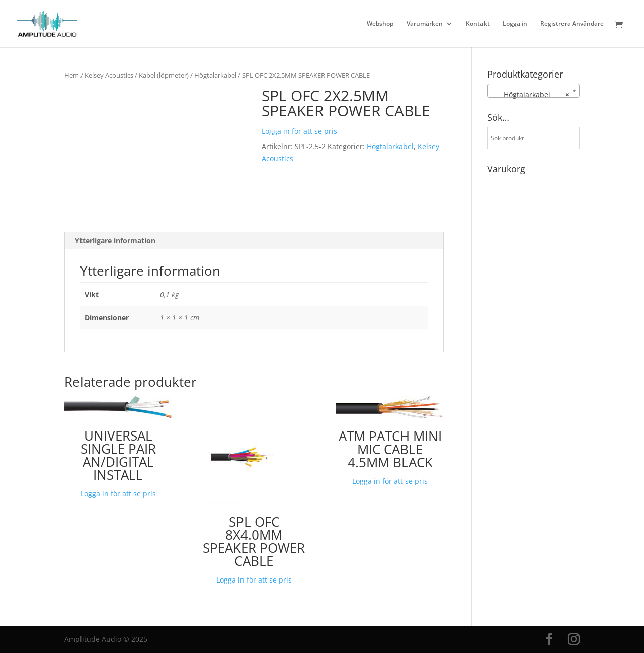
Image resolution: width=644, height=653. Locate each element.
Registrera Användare (572, 24)
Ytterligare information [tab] (115, 240)
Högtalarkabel (215, 75)
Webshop (380, 24)
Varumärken (425, 24)
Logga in (515, 24)
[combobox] (533, 91)
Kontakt (478, 24)
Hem (72, 75)
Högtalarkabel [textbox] (530, 95)
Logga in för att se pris (299, 131)
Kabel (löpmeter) (164, 75)
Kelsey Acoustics (109, 75)
